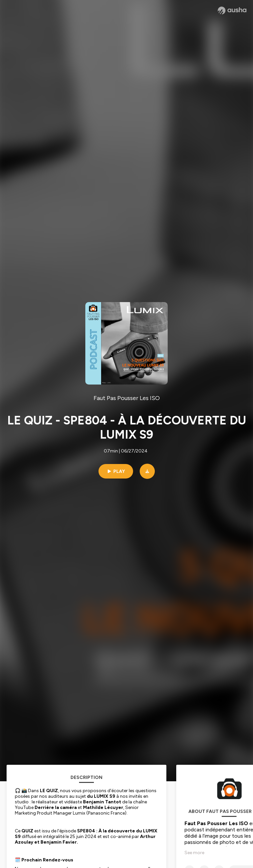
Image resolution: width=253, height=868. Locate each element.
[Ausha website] (232, 11)
